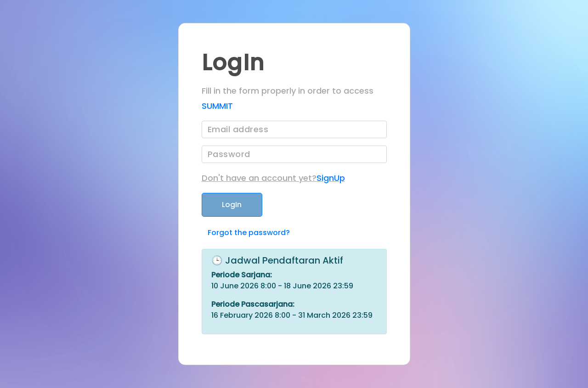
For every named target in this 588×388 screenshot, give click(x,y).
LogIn (232, 205)
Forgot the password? (249, 233)
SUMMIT (217, 106)
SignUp (331, 178)
